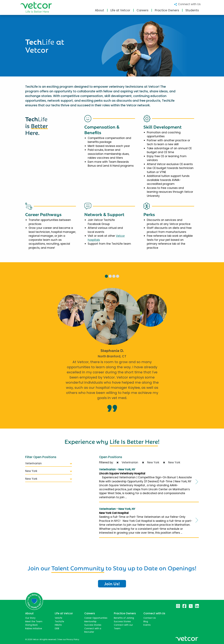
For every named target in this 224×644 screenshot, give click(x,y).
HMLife (58, 625)
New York (49, 471)
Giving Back (31, 625)
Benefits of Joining (124, 618)
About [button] (99, 10)
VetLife (58, 618)
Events (147, 625)
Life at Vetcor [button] (120, 10)
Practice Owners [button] (167, 10)
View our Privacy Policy (69, 639)
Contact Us (150, 618)
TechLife (59, 621)
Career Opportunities (96, 618)
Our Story (30, 618)
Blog (146, 621)
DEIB (57, 628)
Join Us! (112, 583)
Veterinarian (49, 463)
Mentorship (90, 621)
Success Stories (93, 625)
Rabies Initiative (34, 628)
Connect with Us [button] (187, 4)
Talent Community (78, 568)
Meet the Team (34, 621)
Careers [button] (142, 10)
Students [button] (192, 10)
